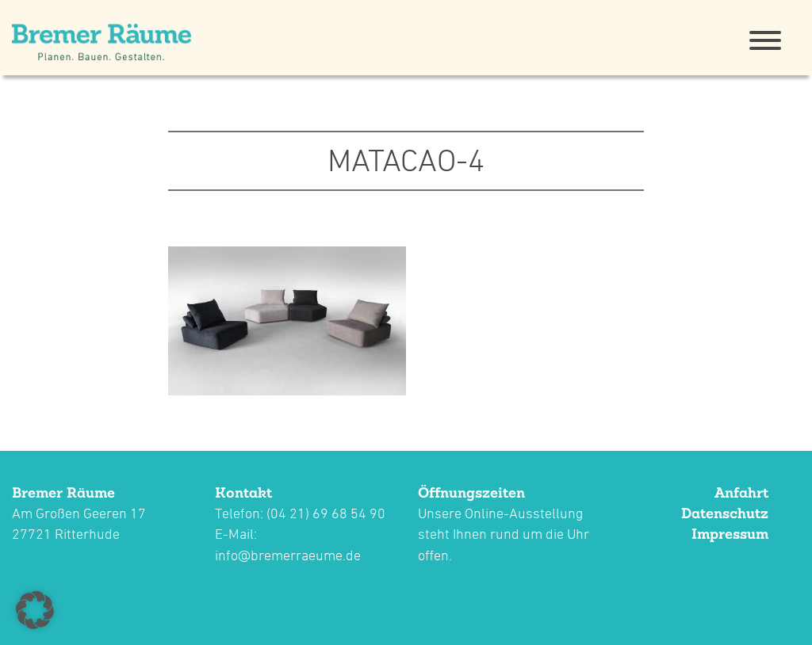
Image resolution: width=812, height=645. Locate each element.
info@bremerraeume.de (288, 555)
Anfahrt (741, 492)
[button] (35, 610)
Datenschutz (725, 513)
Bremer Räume (63, 492)
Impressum (730, 534)
